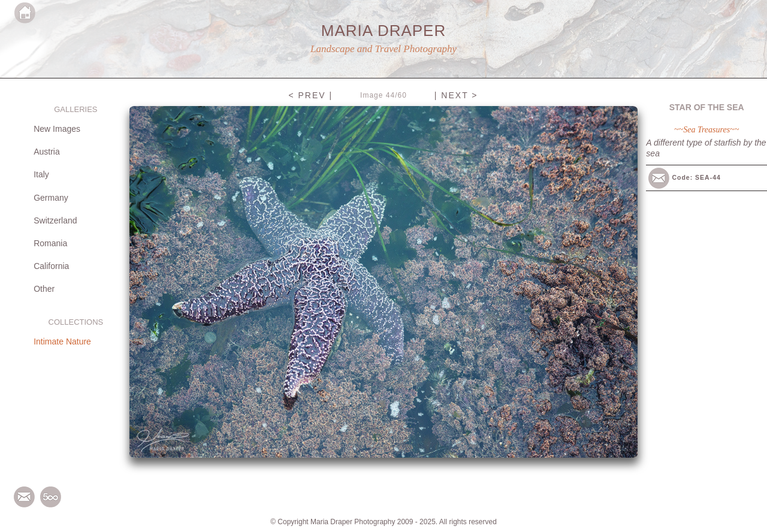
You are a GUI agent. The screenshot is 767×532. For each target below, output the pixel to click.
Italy (41, 174)
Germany (51, 198)
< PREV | (310, 95)
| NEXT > (456, 95)
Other (44, 289)
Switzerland (55, 220)
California (51, 266)
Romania (50, 243)
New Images (57, 129)
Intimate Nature (62, 341)
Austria (47, 152)
